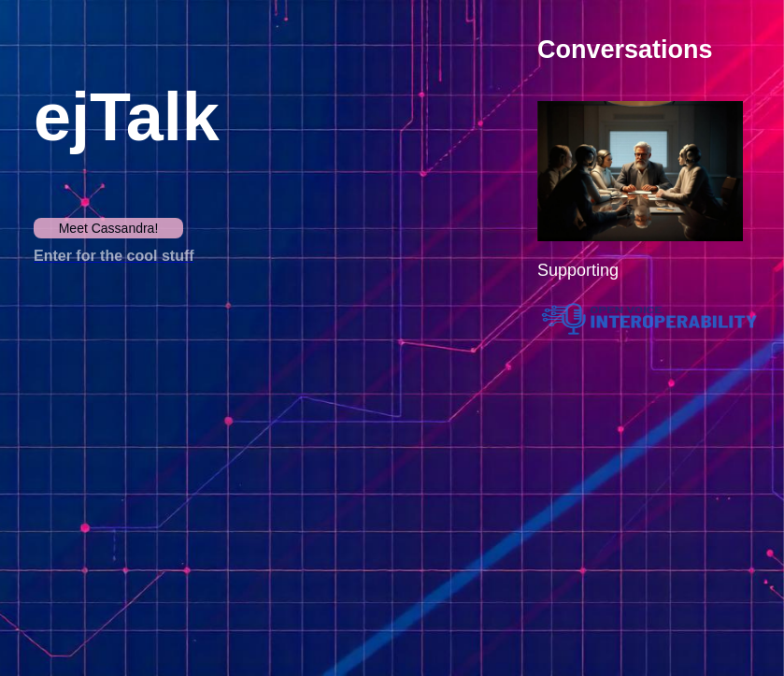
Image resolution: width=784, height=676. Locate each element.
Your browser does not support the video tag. (221, 452)
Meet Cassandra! (109, 228)
